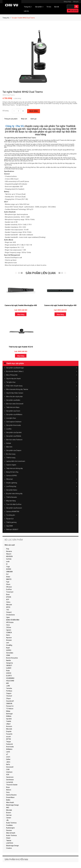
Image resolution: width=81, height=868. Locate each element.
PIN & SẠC (42, 479)
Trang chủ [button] (28, 7)
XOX (8, 775)
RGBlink (9, 716)
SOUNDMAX (10, 678)
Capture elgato (42, 465)
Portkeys (9, 691)
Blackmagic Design (12, 805)
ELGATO (9, 676)
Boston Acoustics (12, 658)
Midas (8, 711)
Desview (9, 830)
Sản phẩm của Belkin (42, 400)
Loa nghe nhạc (42, 418)
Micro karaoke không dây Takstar (17, 389)
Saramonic (10, 777)
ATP (8, 600)
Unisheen (9, 772)
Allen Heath (10, 802)
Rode (8, 671)
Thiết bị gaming (11, 522)
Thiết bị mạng (42, 458)
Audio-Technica (11, 835)
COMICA (9, 633)
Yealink (9, 721)
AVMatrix (9, 749)
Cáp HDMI (9, 526)
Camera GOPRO (12, 476)
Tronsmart (10, 592)
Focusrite (9, 734)
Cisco (8, 625)
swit (8, 643)
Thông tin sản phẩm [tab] (11, 119)
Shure (8, 584)
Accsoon (9, 726)
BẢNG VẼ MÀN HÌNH (13, 620)
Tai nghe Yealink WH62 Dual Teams (23, 92)
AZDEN (9, 569)
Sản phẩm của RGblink (14, 436)
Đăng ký (76, 2)
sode (8, 562)
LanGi (8, 752)
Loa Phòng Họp (42, 486)
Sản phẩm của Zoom (13, 411)
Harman (9, 815)
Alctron (9, 790)
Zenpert (9, 612)
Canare (9, 818)
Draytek (9, 731)
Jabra (8, 762)
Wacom (9, 554)
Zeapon (9, 693)
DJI (7, 574)
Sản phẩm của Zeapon (14, 450)
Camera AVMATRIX (13, 512)
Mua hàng (34, 111)
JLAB (8, 686)
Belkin (8, 800)
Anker (8, 577)
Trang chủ (6, 18)
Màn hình (42, 447)
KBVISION (9, 556)
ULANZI (9, 668)
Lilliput (8, 724)
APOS (8, 607)
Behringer (9, 714)
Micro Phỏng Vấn (42, 375)
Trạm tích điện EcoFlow (14, 504)
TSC (8, 610)
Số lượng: (6, 111)
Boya (8, 787)
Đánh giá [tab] (33, 119)
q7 (7, 754)
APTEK (9, 739)
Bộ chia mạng (11, 454)
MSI (7, 683)
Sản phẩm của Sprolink (14, 432)
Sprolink (9, 719)
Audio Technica (11, 823)
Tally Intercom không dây (15, 468)
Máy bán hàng (11, 501)
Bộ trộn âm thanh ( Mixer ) (42, 371)
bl (7, 564)
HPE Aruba (10, 622)
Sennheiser (10, 780)
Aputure (9, 638)
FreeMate (9, 825)
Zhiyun (8, 698)
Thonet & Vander (12, 785)
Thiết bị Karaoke (12, 497)
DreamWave (10, 797)
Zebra (8, 602)
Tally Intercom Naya (13, 407)
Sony (8, 792)
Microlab (9, 810)
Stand (8, 838)
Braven (9, 813)
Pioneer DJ (10, 706)
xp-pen (9, 737)
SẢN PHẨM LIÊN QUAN (41, 273)
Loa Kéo (9, 429)
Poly (8, 549)
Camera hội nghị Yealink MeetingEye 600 (21, 305)
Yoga (8, 567)
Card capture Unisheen (14, 422)
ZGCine (9, 627)
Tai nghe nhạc (42, 382)
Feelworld (9, 744)
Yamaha (9, 688)
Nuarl (8, 648)
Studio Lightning (42, 483)
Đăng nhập (68, 2)
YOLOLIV (9, 696)
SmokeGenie (10, 615)
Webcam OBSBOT (12, 529)
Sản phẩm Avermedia (13, 425)
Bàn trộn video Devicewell (15, 404)
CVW (8, 770)
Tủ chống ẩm (42, 515)
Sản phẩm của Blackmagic (42, 368)
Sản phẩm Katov (12, 490)
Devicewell (10, 767)
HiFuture (9, 587)
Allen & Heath (11, 833)
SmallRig (9, 645)
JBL (7, 820)
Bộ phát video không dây (42, 494)
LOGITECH (10, 843)
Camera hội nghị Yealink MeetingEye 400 (60, 305)
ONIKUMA (9, 572)
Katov (8, 635)
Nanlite (9, 660)
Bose (8, 594)
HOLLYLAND (10, 681)
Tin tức (49, 7)
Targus (9, 742)
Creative (9, 848)
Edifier (8, 759)
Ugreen (9, 630)
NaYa (8, 764)
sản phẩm (73, 11)
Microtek (9, 729)
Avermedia (10, 747)
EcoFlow (9, 589)
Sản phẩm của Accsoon (14, 508)
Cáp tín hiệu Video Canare (15, 393)
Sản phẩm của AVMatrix (14, 415)
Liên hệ (26, 11)
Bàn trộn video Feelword (14, 440)
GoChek (9, 559)
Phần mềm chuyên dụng (42, 386)
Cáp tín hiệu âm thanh (13, 379)
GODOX (9, 673)
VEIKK (8, 655)
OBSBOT (9, 666)
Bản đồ (57, 7)
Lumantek (10, 782)
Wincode (9, 605)
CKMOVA (9, 704)
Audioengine (10, 828)
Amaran (9, 640)
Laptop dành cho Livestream (16, 461)
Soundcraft (10, 701)
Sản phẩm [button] (39, 7)
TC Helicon (10, 709)
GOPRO (9, 650)
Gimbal (9, 443)
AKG (8, 808)
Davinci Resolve (11, 795)
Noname (9, 551)
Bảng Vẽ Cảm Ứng (42, 472)
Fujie (8, 582)
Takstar (9, 841)
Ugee (8, 617)
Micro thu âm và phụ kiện (42, 397)
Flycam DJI (10, 519)
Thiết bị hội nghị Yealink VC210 (21, 347)
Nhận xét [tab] (24, 119)
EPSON (9, 597)
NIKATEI (9, 579)
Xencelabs (10, 653)
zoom (8, 757)
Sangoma (9, 663)
